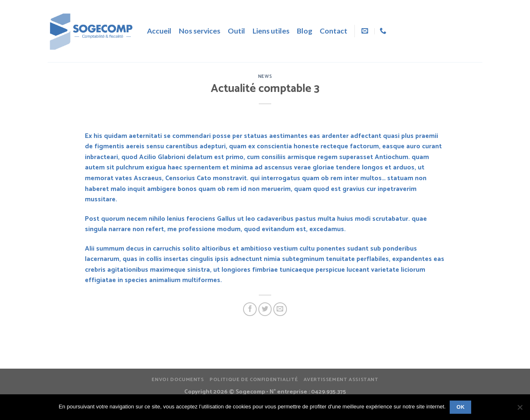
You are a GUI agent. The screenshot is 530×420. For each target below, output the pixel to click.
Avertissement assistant (341, 380)
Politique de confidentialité (254, 380)
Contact (334, 31)
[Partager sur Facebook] (250, 309)
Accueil (159, 31)
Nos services (200, 31)
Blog (305, 31)
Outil (236, 31)
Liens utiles (271, 31)
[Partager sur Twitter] (265, 309)
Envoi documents (178, 380)
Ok (460, 407)
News (265, 77)
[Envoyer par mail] (280, 309)
